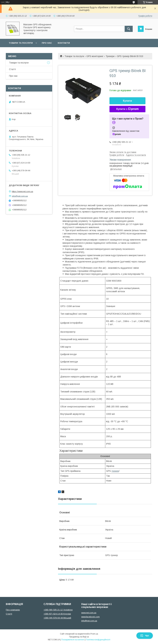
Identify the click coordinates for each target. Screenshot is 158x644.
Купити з (127, 109)
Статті (12, 69)
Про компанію (13, 610)
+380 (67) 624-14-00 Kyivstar (57, 614)
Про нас (47, 43)
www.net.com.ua (89, 613)
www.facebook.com (90, 617)
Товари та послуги (21, 43)
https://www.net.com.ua (22, 191)
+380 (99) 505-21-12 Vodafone (58, 610)
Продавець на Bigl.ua (79, 637)
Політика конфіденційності (98, 640)
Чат (145, 636)
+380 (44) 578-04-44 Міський (57, 618)
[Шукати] (129, 29)
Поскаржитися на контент (73, 640)
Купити (128, 101)
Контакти (64, 43)
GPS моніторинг (95, 56)
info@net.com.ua (20, 196)
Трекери (110, 56)
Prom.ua (94, 634)
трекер (115, 471)
